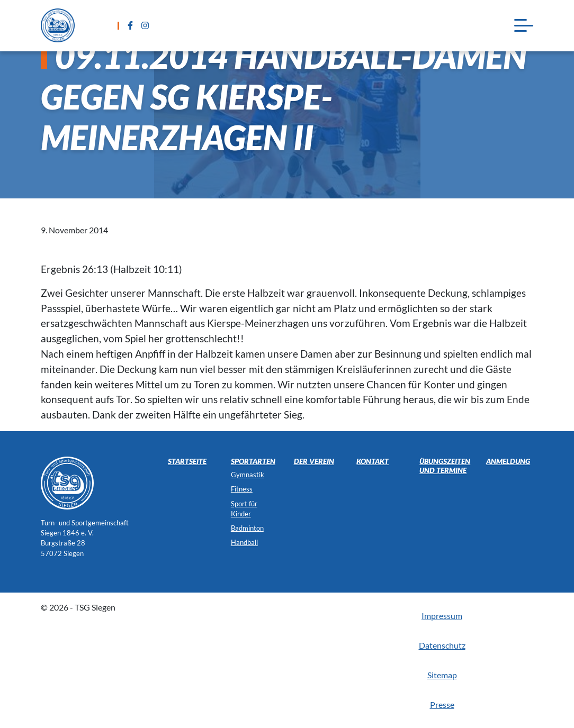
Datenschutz (442, 645)
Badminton (247, 528)
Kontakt (373, 461)
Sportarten (253, 461)
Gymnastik (248, 475)
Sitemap (442, 675)
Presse (442, 704)
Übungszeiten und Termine (445, 466)
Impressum (442, 616)
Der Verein (314, 461)
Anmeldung (508, 461)
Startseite (187, 461)
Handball (244, 542)
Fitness (242, 489)
